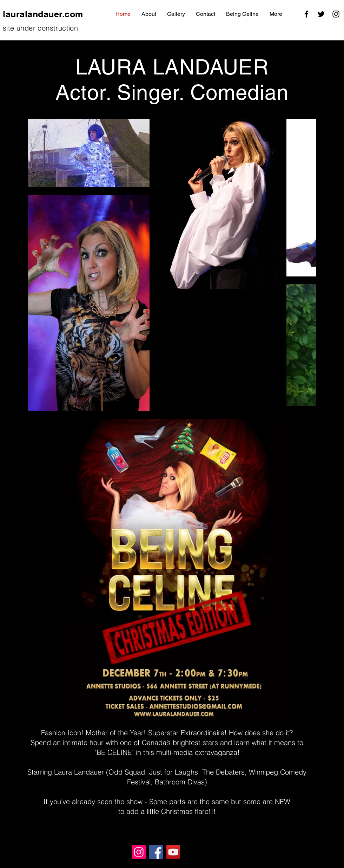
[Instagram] (336, 14)
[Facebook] (306, 14)
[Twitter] (321, 14)
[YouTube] (173, 852)
